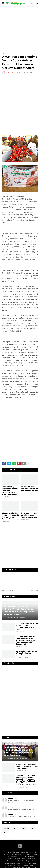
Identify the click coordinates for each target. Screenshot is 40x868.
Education (7, 828)
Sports (6, 832)
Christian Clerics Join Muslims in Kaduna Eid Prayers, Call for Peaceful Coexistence (10, 516)
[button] (3, 3)
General (24, 828)
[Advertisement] (20, 29)
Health (32, 828)
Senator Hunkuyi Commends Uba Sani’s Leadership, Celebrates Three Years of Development (10, 491)
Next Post (33, 591)
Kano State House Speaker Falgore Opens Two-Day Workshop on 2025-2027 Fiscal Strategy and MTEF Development (26, 640)
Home (4, 53)
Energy (16, 828)
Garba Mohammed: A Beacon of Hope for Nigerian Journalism (27, 653)
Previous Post (8, 591)
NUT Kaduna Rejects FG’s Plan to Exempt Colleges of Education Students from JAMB (27, 626)
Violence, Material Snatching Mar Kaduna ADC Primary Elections (29, 489)
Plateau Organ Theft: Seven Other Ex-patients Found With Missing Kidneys (27, 766)
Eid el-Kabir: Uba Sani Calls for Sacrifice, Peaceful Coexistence (29, 515)
